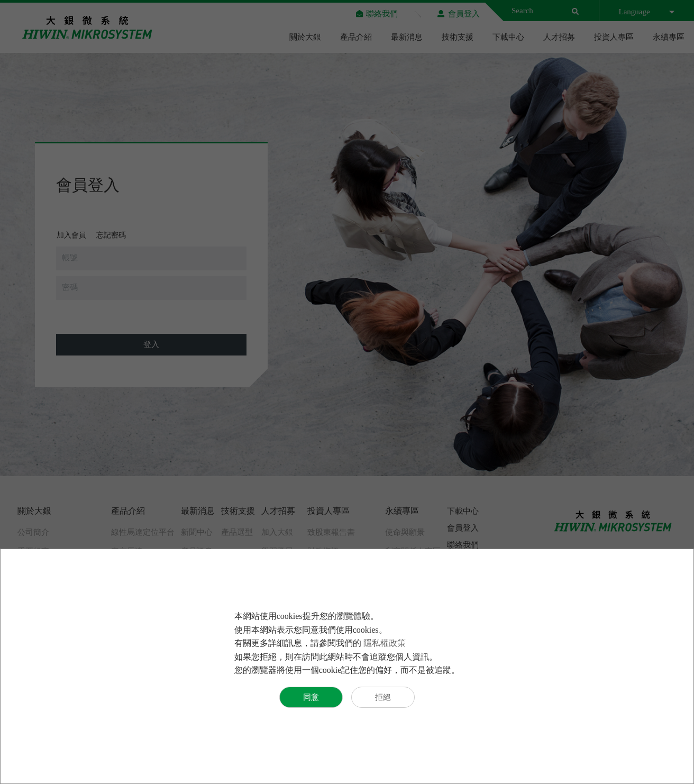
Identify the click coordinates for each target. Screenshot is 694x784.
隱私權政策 (385, 643)
